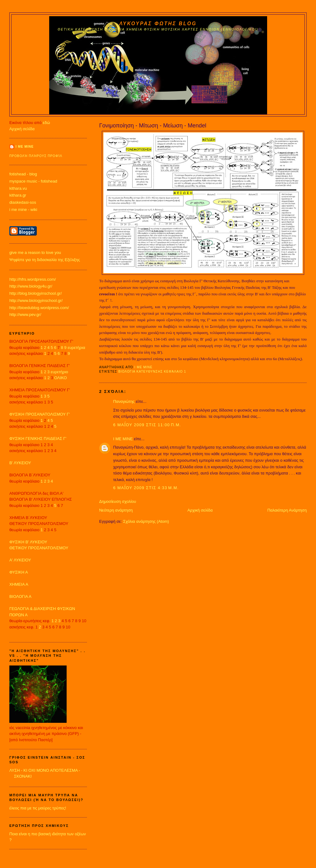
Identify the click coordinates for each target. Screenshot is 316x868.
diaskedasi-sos (23, 202)
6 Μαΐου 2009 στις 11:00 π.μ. (147, 425)
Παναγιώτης (124, 401)
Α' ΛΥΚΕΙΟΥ (20, 560)
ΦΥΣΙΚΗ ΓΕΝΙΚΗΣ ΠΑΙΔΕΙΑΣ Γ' (38, 439)
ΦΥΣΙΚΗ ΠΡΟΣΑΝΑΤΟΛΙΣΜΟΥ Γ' (40, 414)
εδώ (46, 123)
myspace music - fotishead (33, 181)
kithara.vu (18, 188)
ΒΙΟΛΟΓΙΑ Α (20, 596)
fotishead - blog (23, 174)
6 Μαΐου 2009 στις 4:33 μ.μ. (146, 488)
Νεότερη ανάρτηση (116, 510)
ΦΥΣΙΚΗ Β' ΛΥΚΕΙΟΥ (28, 542)
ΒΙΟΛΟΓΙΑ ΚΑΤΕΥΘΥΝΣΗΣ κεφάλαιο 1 (152, 372)
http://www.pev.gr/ (25, 315)
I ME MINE (123, 439)
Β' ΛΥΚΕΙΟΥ (20, 463)
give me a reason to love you (35, 253)
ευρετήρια (76, 348)
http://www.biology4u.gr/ (31, 286)
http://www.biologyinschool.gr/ (36, 300)
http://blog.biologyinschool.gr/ (35, 293)
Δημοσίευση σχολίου (118, 501)
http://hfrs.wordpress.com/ (33, 279)
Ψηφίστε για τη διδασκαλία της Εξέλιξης (45, 260)
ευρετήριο (59, 372)
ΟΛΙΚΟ (61, 378)
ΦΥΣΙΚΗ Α (19, 572)
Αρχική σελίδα (200, 510)
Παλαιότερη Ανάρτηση (287, 510)
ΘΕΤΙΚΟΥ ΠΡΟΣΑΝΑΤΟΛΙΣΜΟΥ (39, 548)
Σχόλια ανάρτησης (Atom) (146, 521)
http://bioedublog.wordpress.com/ (39, 308)
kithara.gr (18, 195)
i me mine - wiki (23, 210)
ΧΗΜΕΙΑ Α (19, 584)
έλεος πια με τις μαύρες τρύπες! (38, 808)
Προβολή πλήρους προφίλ (36, 156)
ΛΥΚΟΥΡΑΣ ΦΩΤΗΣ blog (158, 24)
